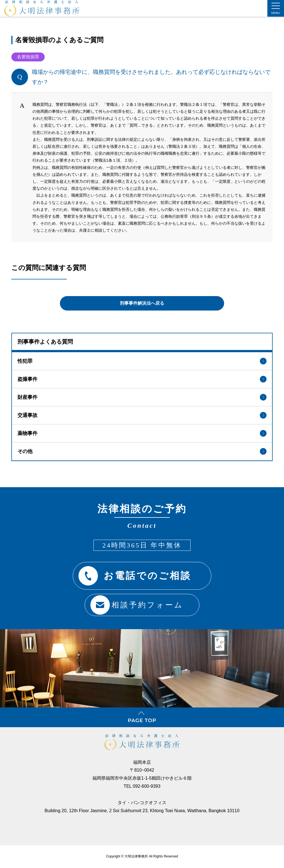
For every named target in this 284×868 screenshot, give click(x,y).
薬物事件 (142, 432)
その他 (142, 450)
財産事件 (142, 396)
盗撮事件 (142, 377)
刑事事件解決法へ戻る (142, 301)
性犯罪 (142, 359)
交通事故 (142, 414)
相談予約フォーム (135, 602)
